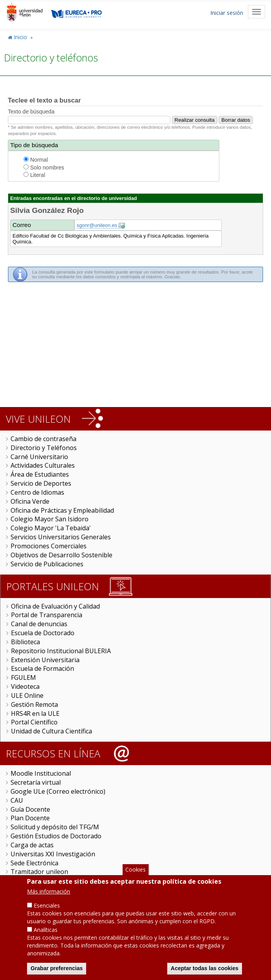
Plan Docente (30, 818)
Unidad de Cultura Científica (51, 731)
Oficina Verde (30, 501)
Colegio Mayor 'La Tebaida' (51, 528)
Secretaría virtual (36, 782)
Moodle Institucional (41, 773)
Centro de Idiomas (37, 492)
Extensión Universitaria (45, 660)
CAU (17, 800)
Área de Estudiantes (40, 474)
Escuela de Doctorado (43, 633)
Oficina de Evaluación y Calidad (55, 606)
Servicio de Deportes (41, 483)
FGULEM (23, 677)
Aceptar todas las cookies (205, 969)
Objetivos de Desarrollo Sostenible (61, 555)
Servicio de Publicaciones (47, 564)
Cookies (135, 870)
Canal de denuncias (39, 624)
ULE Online (27, 695)
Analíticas (46, 930)
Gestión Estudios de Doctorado (56, 836)
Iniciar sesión (227, 13)
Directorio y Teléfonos (44, 448)
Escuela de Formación (42, 668)
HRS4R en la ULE (35, 713)
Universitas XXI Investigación (53, 854)
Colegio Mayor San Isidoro (50, 519)
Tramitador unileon (39, 872)
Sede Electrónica (34, 863)
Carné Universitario (39, 457)
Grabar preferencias (57, 969)
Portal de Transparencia (47, 615)
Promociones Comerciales (49, 546)
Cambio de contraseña (43, 439)
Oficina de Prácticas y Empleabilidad (62, 510)
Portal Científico (34, 722)
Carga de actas (32, 845)
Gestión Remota (34, 704)
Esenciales (47, 906)
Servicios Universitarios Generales (61, 537)
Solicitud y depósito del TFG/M (55, 827)
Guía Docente (30, 809)
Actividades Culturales (43, 465)
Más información (49, 892)
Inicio (20, 37)
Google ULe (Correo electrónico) (58, 791)
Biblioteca (25, 642)
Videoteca (25, 686)
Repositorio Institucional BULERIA (61, 651)
